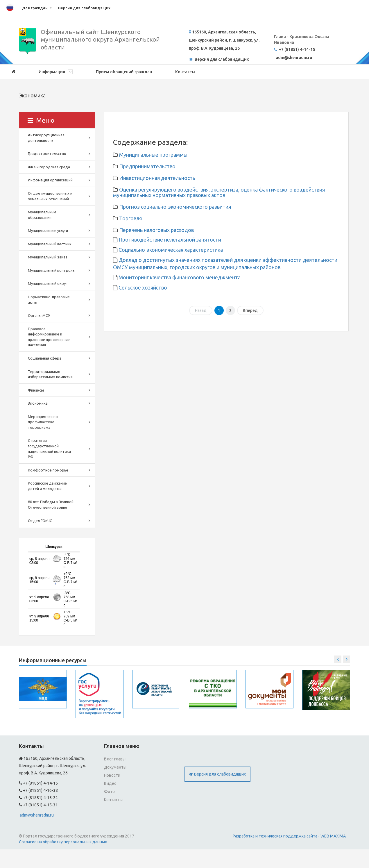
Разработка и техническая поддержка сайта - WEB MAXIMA (289, 836)
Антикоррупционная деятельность (46, 138)
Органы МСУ (39, 315)
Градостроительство (47, 153)
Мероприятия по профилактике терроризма (43, 422)
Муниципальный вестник (50, 244)
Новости (112, 775)
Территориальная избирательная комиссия (50, 374)
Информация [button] (56, 72)
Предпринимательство (147, 166)
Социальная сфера (45, 358)
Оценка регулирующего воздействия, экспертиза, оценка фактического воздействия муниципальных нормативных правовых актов (219, 192)
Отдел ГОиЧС (40, 521)
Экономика (38, 403)
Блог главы (115, 759)
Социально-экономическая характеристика (170, 250)
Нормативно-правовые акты (49, 300)
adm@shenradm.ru (37, 815)
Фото (109, 792)
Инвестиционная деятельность (157, 178)
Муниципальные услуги (48, 231)
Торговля (130, 218)
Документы (115, 767)
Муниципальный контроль (51, 270)
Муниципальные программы (153, 155)
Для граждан (35, 8)
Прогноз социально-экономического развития (175, 207)
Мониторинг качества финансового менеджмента (179, 277)
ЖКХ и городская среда (49, 167)
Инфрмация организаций (50, 180)
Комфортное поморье (48, 470)
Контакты (185, 72)
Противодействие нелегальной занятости (169, 240)
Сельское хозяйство (142, 287)
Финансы (36, 390)
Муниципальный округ (48, 283)
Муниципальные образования (42, 215)
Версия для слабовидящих (84, 8)
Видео (110, 783)
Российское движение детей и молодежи (47, 486)
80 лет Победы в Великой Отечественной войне (51, 504)
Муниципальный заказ (48, 257)
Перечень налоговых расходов (156, 230)
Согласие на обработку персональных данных (63, 842)
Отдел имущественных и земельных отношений (50, 196)
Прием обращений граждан (124, 72)
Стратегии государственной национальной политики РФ (49, 449)
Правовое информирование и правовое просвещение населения (49, 337)
